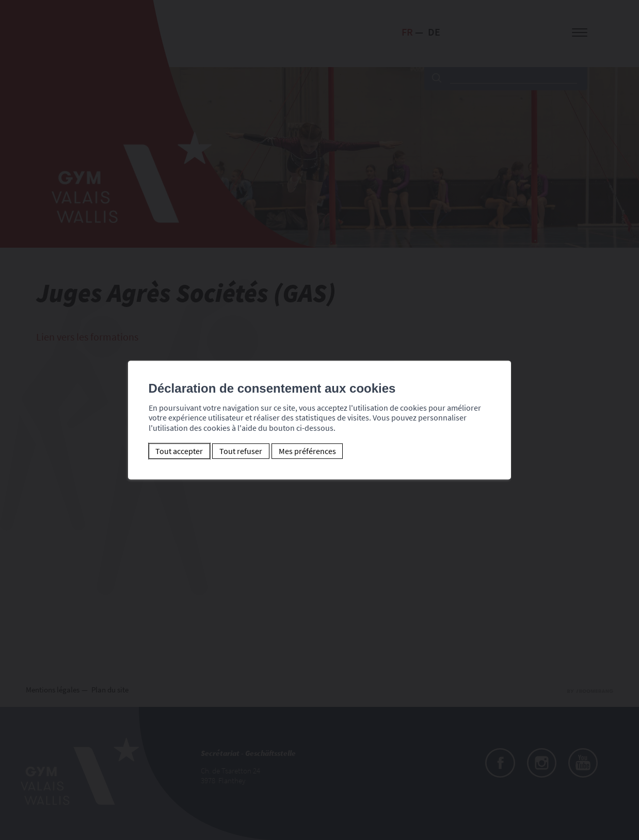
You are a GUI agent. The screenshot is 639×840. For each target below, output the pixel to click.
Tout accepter (179, 451)
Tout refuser (241, 451)
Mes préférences (307, 451)
